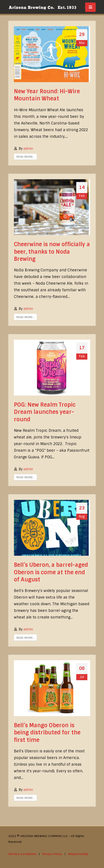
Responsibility (78, 854)
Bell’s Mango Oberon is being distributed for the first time (47, 733)
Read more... (25, 157)
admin (28, 149)
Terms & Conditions (22, 854)
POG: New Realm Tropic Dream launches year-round (45, 412)
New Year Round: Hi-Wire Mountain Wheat (47, 95)
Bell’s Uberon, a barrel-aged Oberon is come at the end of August (51, 572)
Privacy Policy (52, 854)
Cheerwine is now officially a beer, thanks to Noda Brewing (52, 252)
